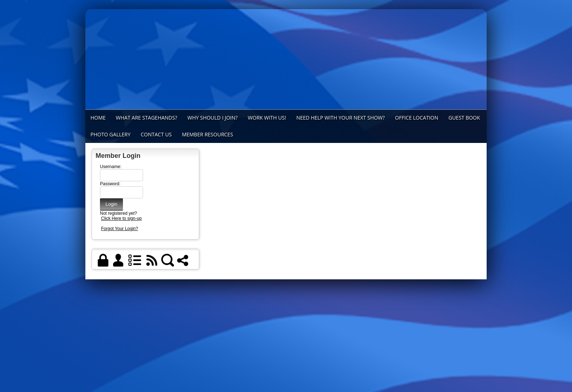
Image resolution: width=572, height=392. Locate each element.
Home (98, 118)
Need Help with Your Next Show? (341, 118)
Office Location (417, 118)
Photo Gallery (111, 134)
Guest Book (464, 118)
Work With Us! (267, 118)
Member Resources (208, 134)
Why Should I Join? (213, 118)
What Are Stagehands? (147, 118)
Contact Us (156, 134)
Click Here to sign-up (121, 218)
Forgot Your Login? (119, 229)
